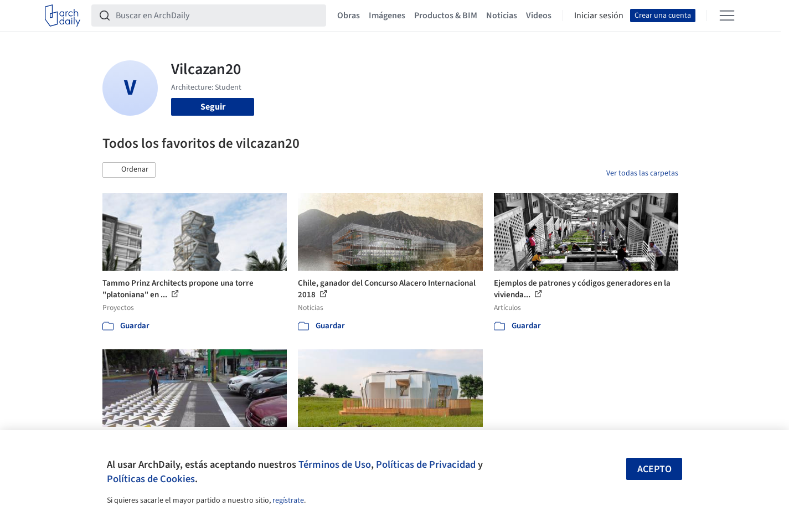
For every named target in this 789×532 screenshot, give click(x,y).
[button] (129, 170)
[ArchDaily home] (63, 16)
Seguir (213, 107)
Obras (349, 16)
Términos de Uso (335, 464)
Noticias (502, 16)
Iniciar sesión (599, 16)
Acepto (654, 469)
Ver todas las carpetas (642, 173)
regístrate (288, 500)
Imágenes (387, 16)
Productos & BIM (446, 16)
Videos (539, 16)
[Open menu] (727, 16)
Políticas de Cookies (151, 479)
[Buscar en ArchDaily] (218, 16)
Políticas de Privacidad (426, 464)
